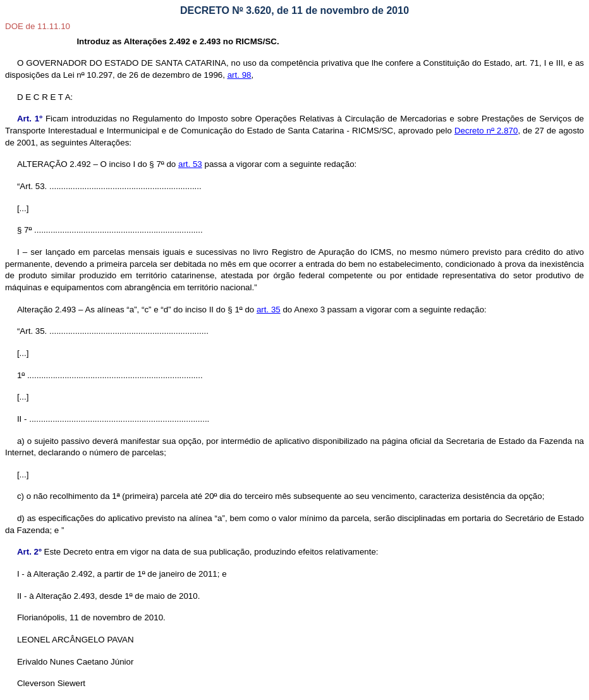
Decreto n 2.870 (486, 131)
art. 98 (240, 75)
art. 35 (269, 310)
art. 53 (190, 164)
